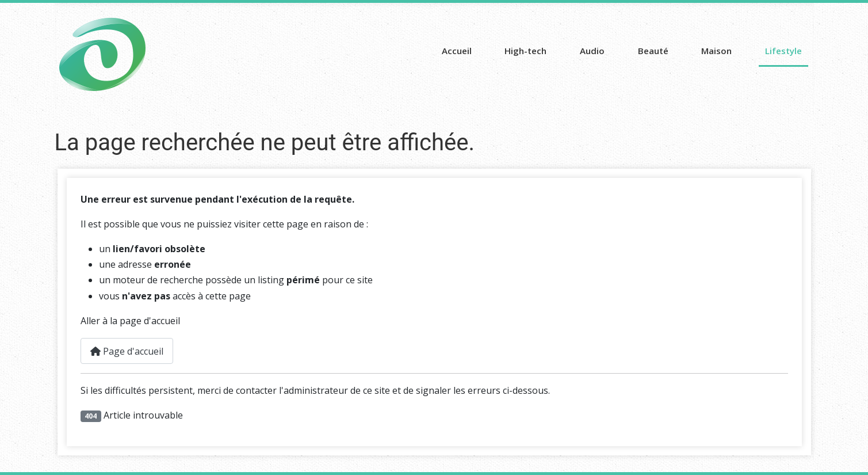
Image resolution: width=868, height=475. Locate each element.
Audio (592, 51)
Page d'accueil (127, 351)
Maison (716, 51)
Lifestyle (783, 51)
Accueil (457, 51)
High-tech (525, 51)
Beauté (653, 51)
